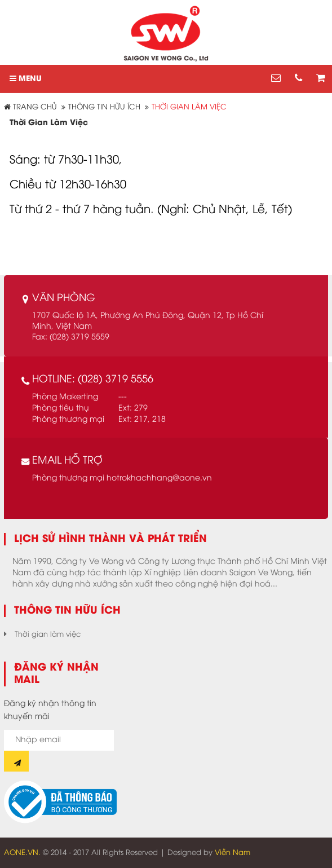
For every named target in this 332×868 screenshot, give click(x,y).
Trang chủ (30, 107)
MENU (26, 79)
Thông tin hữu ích (104, 107)
